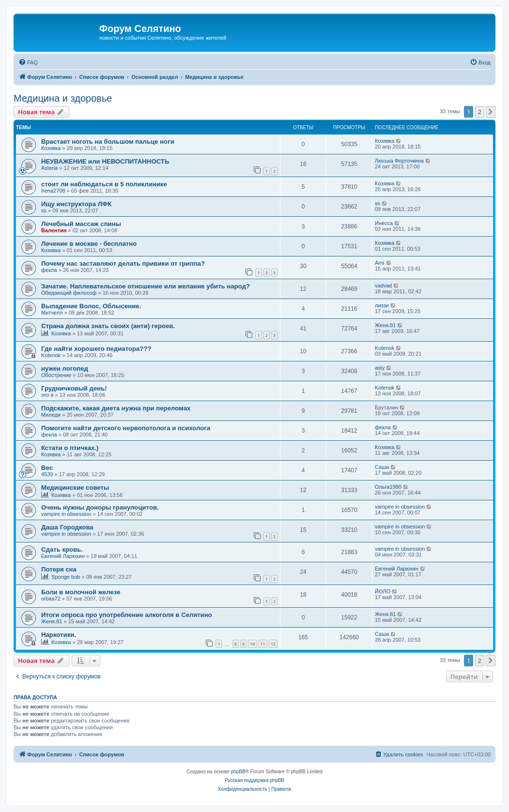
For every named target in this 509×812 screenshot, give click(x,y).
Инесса (384, 223)
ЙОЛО (383, 591)
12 (273, 644)
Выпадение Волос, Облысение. (91, 306)
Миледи (51, 415)
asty (380, 368)
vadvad (383, 286)
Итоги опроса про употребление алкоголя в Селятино (127, 615)
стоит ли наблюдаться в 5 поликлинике (104, 184)
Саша (382, 467)
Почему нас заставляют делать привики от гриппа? (123, 263)
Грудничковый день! (74, 388)
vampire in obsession (66, 514)
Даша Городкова (67, 527)
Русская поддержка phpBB (254, 780)
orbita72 (51, 599)
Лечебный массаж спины (81, 224)
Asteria (49, 168)
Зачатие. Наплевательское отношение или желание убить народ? (146, 286)
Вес (47, 468)
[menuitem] (28, 62)
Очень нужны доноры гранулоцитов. (100, 507)
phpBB (238, 772)
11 (262, 644)
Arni (380, 263)
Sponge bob (66, 577)
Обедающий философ (69, 293)
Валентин (54, 230)
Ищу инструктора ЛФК (76, 204)
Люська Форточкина (399, 161)
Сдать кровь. (62, 549)
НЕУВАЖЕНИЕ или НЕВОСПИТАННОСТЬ (105, 161)
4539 (47, 474)
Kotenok (51, 355)
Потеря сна (59, 569)
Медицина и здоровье (63, 98)
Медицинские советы (75, 488)
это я (47, 395)
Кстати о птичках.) (70, 448)
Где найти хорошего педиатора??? (96, 349)
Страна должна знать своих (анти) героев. (108, 326)
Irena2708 (53, 191)
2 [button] (480, 112)
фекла (49, 270)
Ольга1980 (388, 487)
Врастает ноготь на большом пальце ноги (108, 142)
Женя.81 (385, 325)
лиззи (382, 305)
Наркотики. (59, 635)
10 (252, 644)
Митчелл (52, 313)
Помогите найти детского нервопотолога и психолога (126, 428)
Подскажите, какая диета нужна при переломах (116, 408)
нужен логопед (65, 368)
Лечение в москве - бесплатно (89, 244)
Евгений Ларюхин (63, 556)
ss (44, 211)
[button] (491, 112)
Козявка (51, 148)
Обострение (56, 375)
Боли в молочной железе (81, 592)
